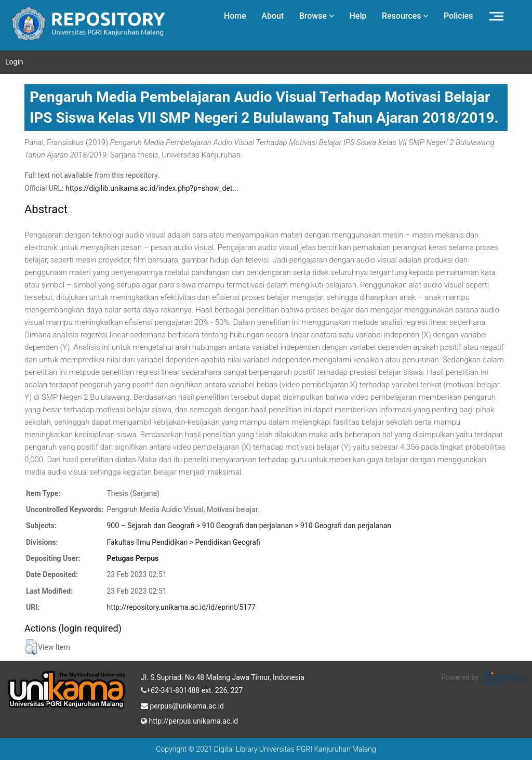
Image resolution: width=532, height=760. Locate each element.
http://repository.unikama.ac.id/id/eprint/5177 (181, 607)
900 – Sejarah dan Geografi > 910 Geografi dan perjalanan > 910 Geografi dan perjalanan (249, 526)
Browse (317, 16)
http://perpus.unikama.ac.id (189, 720)
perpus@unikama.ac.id (182, 705)
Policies (458, 16)
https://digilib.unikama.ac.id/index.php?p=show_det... (152, 188)
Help (358, 16)
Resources (405, 16)
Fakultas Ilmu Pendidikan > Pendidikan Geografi (183, 542)
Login (14, 62)
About (272, 16)
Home (235, 16)
